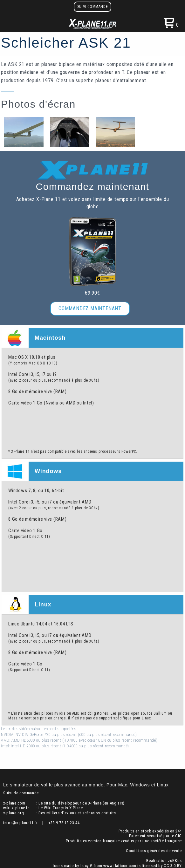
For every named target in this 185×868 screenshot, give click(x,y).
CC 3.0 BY (173, 866)
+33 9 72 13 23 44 (64, 823)
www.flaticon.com (120, 866)
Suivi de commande (21, 793)
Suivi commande (92, 7)
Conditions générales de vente (154, 851)
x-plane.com (14, 803)
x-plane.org (14, 813)
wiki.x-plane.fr (16, 808)
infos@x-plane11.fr (21, 823)
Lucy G (87, 866)
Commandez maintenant (90, 308)
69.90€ (92, 293)
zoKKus (175, 861)
